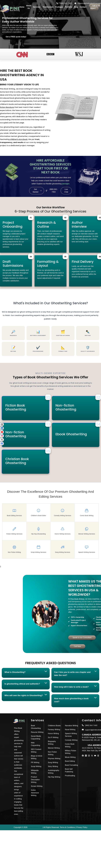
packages (66, 184)
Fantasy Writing (54, 730)
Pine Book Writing (76, 599)
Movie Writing (70, 757)
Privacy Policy (82, 827)
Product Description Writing (35, 780)
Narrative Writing (71, 726)
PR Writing (35, 762)
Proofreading (70, 776)
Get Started (37, 191)
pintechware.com (35, 827)
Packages (59, 7)
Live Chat (66, 191)
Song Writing (53, 762)
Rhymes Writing (54, 759)
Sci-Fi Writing (53, 737)
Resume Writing (37, 732)
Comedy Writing (71, 740)
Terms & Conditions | (68, 827)
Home (22, 7)
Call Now (76, 646)
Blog (76, 7)
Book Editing (70, 761)
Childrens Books (54, 726)
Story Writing (53, 766)
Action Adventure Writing (35, 793)
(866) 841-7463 (64, 3)
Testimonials (48, 7)
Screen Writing (37, 786)
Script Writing (36, 766)
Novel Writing (70, 730)
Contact (83, 7)
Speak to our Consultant (81, 638)
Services (37, 7)
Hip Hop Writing (54, 777)
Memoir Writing (54, 748)
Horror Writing (53, 733)
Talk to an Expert (95, 7)
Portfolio (69, 7)
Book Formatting (71, 765)
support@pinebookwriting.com (88, 3)
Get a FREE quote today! (16, 37)
